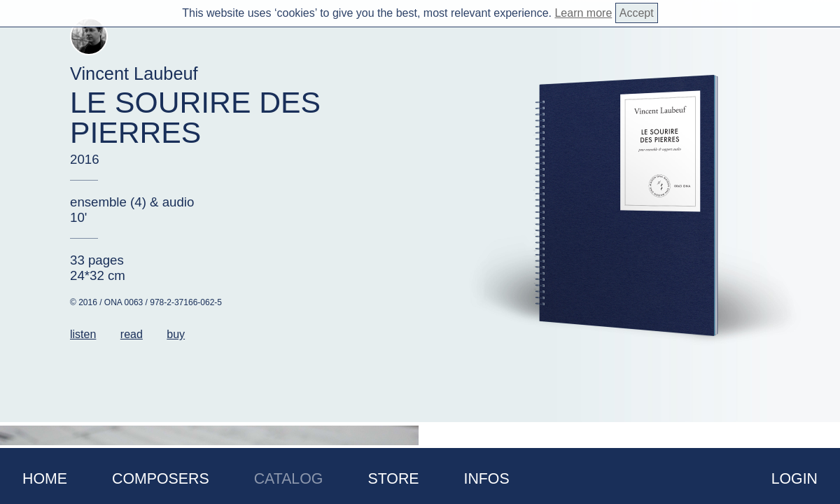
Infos (487, 479)
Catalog (289, 479)
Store (393, 479)
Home (45, 479)
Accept (637, 13)
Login (794, 479)
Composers (161, 479)
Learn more (583, 13)
